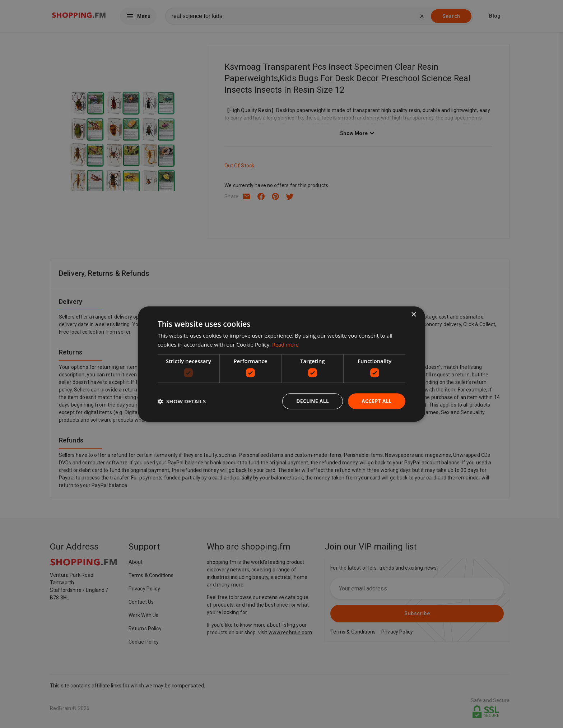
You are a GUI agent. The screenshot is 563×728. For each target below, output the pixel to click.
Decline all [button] (312, 401)
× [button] (413, 314)
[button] (182, 401)
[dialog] (281, 364)
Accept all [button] (376, 401)
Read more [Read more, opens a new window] (286, 344)
